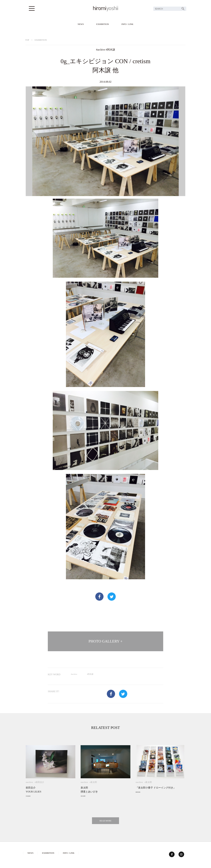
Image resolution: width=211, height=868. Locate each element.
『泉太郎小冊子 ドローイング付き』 (156, 788)
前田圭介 (40, 782)
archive (101, 50)
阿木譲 (111, 50)
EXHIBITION (103, 24)
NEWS (81, 24)
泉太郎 (94, 782)
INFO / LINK (128, 24)
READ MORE (105, 821)
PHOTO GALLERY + (105, 641)
